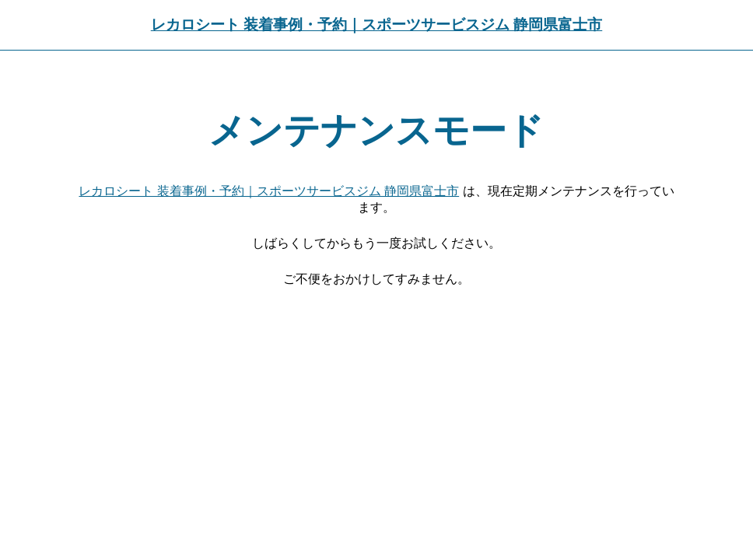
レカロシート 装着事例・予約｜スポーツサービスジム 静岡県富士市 (376, 24)
